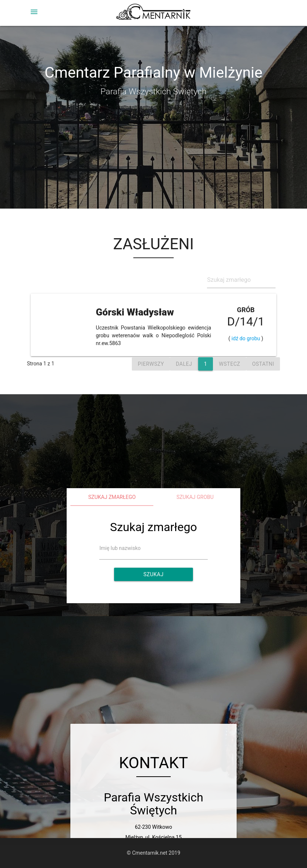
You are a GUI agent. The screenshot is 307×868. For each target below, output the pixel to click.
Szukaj (153, 574)
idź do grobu (246, 338)
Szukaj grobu (195, 497)
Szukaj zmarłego (112, 497)
